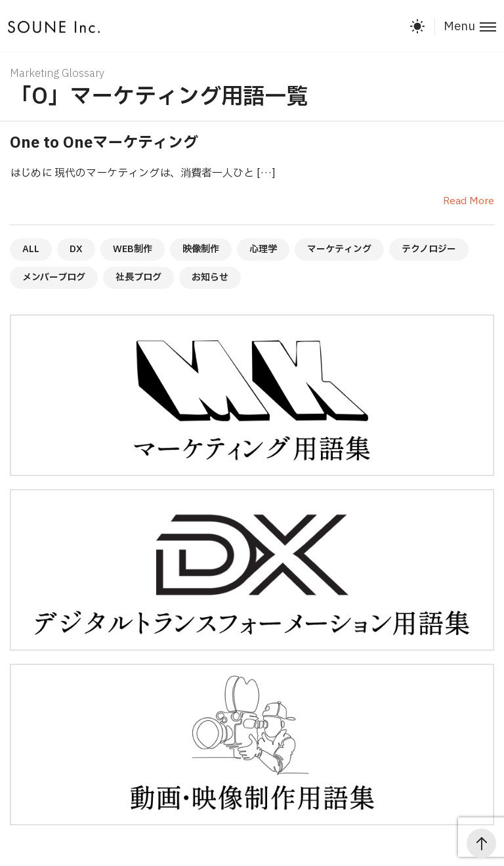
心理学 (263, 249)
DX (76, 249)
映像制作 (201, 249)
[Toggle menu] (465, 27)
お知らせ (210, 277)
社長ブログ (138, 277)
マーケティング (339, 249)
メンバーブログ (54, 277)
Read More (469, 201)
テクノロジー (429, 249)
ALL (31, 249)
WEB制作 (133, 249)
